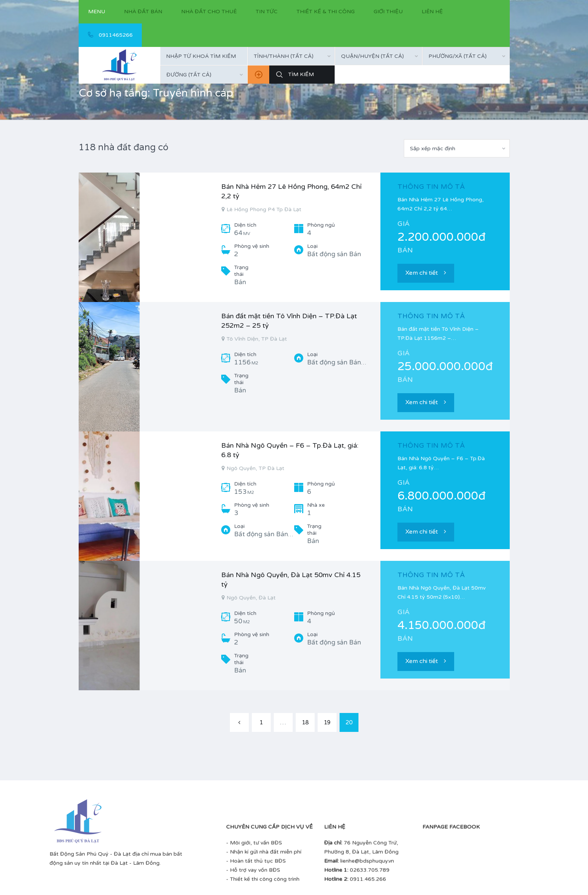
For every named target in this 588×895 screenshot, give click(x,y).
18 (305, 722)
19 (327, 722)
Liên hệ (432, 12)
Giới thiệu (388, 12)
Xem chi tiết (426, 273)
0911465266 (110, 35)
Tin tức (267, 12)
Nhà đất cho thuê (209, 12)
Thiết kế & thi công (326, 12)
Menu (97, 12)
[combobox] (291, 56)
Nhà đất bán (143, 12)
